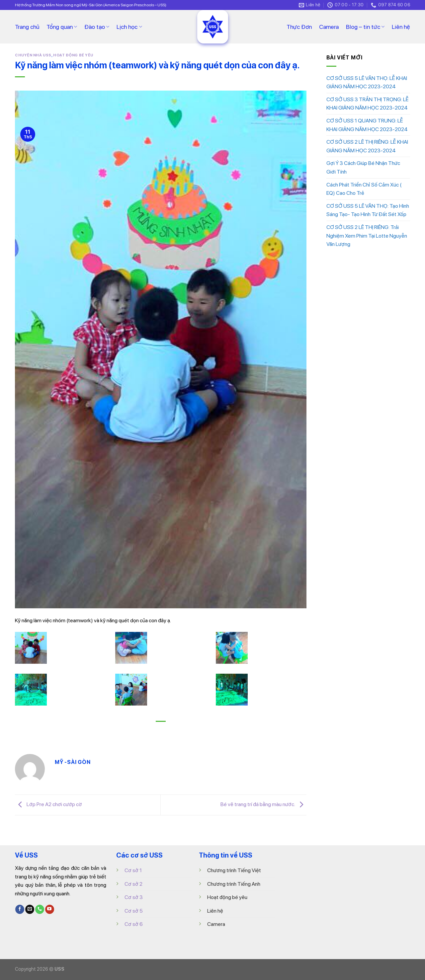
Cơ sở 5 (134, 911)
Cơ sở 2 (133, 884)
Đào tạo (97, 27)
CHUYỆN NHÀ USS (33, 55)
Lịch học (129, 27)
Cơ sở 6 (134, 924)
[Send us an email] (30, 909)
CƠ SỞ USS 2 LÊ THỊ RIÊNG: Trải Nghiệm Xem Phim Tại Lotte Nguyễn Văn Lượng (367, 236)
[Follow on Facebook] (20, 909)
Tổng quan (62, 27)
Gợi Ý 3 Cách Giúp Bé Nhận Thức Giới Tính (363, 167)
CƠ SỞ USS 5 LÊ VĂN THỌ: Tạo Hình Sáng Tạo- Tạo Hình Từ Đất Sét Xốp (368, 210)
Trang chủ (27, 27)
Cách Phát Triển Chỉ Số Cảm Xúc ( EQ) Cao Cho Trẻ (364, 189)
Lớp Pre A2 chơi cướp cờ (48, 805)
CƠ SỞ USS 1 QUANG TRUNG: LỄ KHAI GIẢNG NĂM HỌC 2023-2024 (367, 125)
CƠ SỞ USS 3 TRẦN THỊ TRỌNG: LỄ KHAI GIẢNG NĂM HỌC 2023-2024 (368, 104)
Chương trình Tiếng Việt (234, 870)
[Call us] (40, 909)
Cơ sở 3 (134, 897)
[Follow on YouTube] (50, 909)
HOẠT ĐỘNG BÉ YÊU (73, 55)
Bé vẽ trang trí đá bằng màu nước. (263, 805)
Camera (329, 27)
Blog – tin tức (365, 27)
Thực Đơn (299, 27)
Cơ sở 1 (133, 870)
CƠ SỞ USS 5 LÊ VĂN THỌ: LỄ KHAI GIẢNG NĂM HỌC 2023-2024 (367, 82)
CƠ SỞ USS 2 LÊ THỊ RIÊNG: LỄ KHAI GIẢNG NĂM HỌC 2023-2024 (367, 146)
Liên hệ (401, 27)
